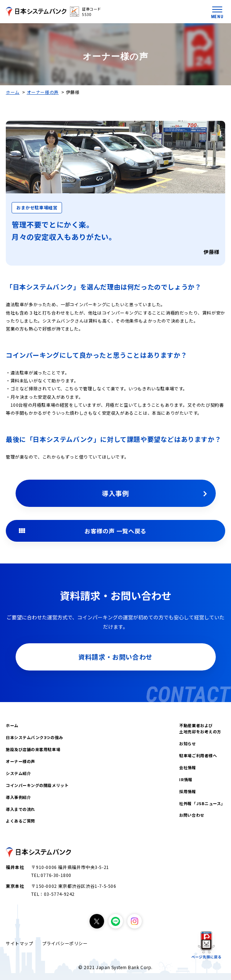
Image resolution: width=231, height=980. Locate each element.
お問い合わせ (192, 815)
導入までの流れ (20, 809)
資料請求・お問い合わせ (115, 657)
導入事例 (115, 493)
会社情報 (187, 767)
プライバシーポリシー (65, 943)
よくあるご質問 (20, 821)
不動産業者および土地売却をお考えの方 (200, 728)
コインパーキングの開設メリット (37, 785)
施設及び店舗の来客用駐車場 (33, 749)
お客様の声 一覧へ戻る (115, 531)
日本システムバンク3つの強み (34, 737)
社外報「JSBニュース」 (202, 803)
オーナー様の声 (43, 92)
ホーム (13, 92)
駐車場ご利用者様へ (198, 755)
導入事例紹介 (18, 797)
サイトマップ (20, 943)
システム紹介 (18, 773)
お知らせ (187, 743)
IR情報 (186, 779)
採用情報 (187, 791)
